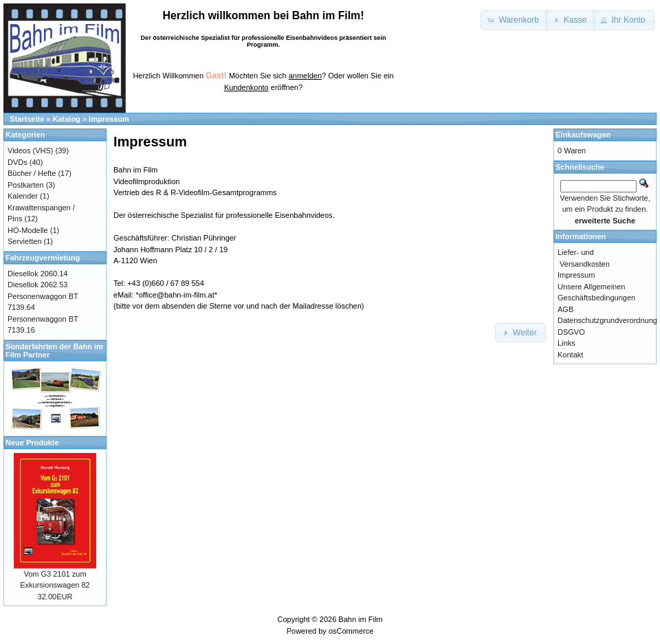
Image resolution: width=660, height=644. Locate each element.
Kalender (23, 196)
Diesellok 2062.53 (37, 285)
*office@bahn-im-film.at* (176, 295)
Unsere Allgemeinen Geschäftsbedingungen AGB (596, 298)
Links (566, 343)
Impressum (109, 119)
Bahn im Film (360, 619)
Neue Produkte (32, 443)
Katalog (67, 119)
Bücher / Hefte (32, 173)
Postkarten (26, 185)
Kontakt (570, 355)
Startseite (27, 119)
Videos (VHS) (30, 151)
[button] (514, 20)
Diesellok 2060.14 (37, 274)
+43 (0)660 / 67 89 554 (166, 283)
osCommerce (351, 631)
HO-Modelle (28, 230)
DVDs (18, 162)
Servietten (25, 241)
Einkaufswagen (583, 135)
